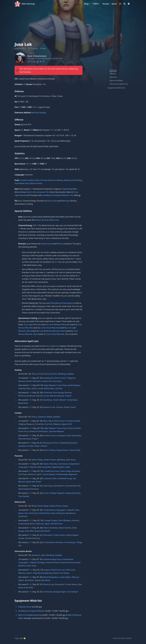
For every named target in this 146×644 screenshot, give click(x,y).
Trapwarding (67, 189)
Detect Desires (65, 528)
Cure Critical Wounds (50, 328)
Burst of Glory (49, 450)
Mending (62, 374)
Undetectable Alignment (67, 474)
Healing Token (24, 388)
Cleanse (60, 407)
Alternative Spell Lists (119, 84)
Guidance (42, 417)
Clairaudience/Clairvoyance (62, 303)
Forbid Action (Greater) (53, 542)
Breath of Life (49, 407)
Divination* (59, 486)
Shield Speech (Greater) (28, 489)
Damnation (76, 435)
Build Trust (56, 570)
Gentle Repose (74, 385)
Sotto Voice (71, 460)
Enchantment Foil (73, 486)
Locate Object (65, 577)
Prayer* (68, 396)
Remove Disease (57, 396)
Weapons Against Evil (63, 424)
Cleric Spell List (52, 346)
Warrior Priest (36, 183)
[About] (114, 4)
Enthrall (76, 520)
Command (62, 464)
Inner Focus (23, 431)
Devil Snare (48, 486)
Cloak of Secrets (50, 464)
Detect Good (41, 220)
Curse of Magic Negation (54, 493)
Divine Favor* (61, 378)
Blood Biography (51, 577)
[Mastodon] (41, 61)
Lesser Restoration (46, 388)
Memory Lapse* (35, 474)
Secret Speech (49, 474)
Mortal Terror (57, 524)
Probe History (72, 584)
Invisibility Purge (65, 478)
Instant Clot (47, 381)
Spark (65, 506)
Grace (70, 428)
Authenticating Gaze (52, 559)
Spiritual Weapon (57, 431)
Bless (45, 421)
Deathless (48, 400)
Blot (55, 478)
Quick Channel (41, 180)
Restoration (23, 403)
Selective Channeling (73, 180)
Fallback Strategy (37, 562)
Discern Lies (49, 584)
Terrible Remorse (33, 538)
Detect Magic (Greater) (70, 471)
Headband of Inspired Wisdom (31, 611)
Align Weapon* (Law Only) (55, 385)
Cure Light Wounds (32, 325)
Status (34, 388)
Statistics (113, 77)
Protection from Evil (44, 424)
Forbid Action (44, 513)
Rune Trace (31, 566)
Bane (51, 421)
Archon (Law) (51, 201)
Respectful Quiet (73, 493)
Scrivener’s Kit (43, 192)
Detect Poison (50, 460)
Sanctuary (57, 381)
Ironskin (77, 428)
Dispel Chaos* (70, 407)
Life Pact (59, 388)
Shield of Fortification (39, 431)
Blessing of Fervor (51, 443)
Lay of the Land (68, 570)
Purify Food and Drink (47, 374)
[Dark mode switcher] (129, 4)
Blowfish (129, 638)
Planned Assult (25, 439)
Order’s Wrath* (59, 400)
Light (43, 555)
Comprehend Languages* (54, 510)
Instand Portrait (53, 562)
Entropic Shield (73, 421)
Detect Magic (37, 460)
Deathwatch (48, 378)
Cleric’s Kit (31, 192)
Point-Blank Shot (22, 183)
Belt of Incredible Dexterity (30, 615)
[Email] (29, 61)
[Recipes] (106, 4)
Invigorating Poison (27, 524)
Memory (65, 201)
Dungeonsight (60, 592)
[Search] (125, 4)
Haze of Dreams (58, 513)
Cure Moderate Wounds (59, 325)
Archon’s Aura (49, 435)
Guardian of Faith (26, 446)
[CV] (120, 4)
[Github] (32, 61)
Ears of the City (31, 513)
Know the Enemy (68, 562)
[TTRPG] (95, 4)
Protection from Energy (54, 393)
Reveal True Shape (61, 573)
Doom (21, 513)
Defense (113, 70)
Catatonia (48, 478)
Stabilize (70, 374)
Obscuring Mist (44, 467)
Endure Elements (33, 381)
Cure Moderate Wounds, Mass (52, 331)
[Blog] (86, 4)
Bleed (49, 417)
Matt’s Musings (28, 4)
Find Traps (23, 474)
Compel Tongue (51, 520)
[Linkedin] (38, 61)
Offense (113, 74)
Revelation (29, 580)
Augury (47, 570)
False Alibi (29, 531)
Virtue (34, 374)
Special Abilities (116, 80)
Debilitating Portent (69, 443)
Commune (48, 592)
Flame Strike (75, 450)
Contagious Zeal (63, 435)
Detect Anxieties (51, 528)
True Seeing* (24, 496)
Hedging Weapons (26, 424)
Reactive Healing (39, 113)
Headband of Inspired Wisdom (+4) (58, 195)
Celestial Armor (25, 607)
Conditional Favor (52, 471)
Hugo (122, 638)
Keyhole (33, 467)
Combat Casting (27, 180)
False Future (60, 535)
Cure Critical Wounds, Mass (58, 334)
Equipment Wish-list (116, 88)
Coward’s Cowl (73, 510)
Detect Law (54, 220)
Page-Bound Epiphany (43, 573)
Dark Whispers (65, 520)
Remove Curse (43, 396)
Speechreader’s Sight (61, 467)
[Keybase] (35, 61)
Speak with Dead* (34, 482)
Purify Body (72, 400)
